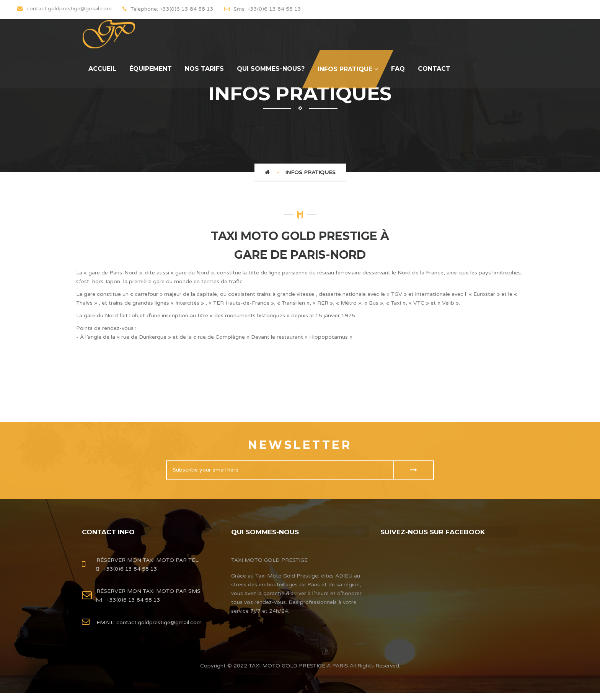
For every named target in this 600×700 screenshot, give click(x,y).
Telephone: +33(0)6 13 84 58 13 (168, 9)
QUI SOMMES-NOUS (267, 532)
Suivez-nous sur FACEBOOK (435, 532)
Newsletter (300, 445)
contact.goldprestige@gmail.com (158, 626)
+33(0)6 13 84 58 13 (127, 572)
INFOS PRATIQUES (310, 172)
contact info (110, 532)
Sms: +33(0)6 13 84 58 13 (263, 9)
